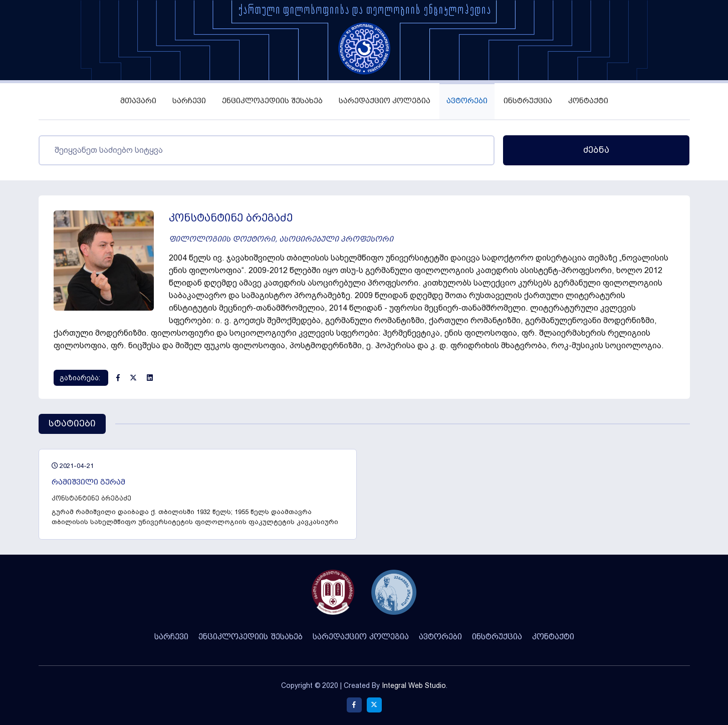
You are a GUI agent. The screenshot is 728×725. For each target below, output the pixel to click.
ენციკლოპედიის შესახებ (272, 101)
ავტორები (467, 101)
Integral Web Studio (414, 685)
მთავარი (138, 101)
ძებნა (596, 150)
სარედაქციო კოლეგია (385, 101)
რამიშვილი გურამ (88, 482)
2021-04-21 (73, 466)
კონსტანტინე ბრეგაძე (91, 498)
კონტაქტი (588, 101)
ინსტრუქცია (528, 101)
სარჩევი (189, 101)
